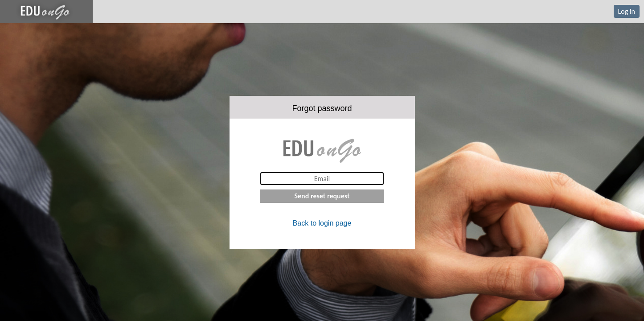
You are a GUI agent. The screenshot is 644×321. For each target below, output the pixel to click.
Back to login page (322, 223)
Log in (627, 11)
